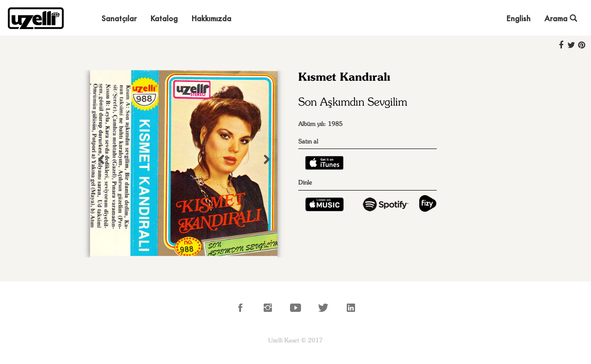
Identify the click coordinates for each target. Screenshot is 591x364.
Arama (561, 18)
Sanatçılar (119, 18)
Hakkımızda (211, 18)
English (519, 18)
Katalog (164, 18)
